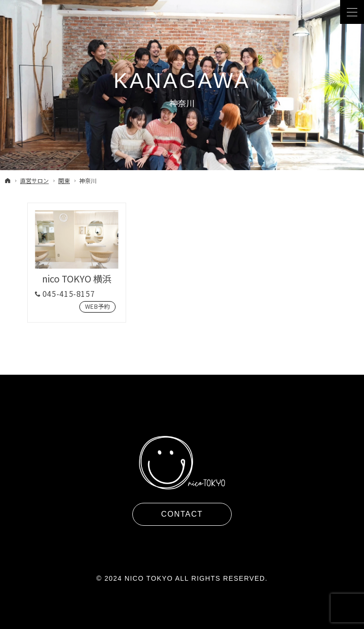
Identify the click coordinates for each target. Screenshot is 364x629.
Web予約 (95, 307)
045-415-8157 (69, 294)
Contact (182, 514)
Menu (352, 12)
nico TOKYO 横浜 (77, 279)
